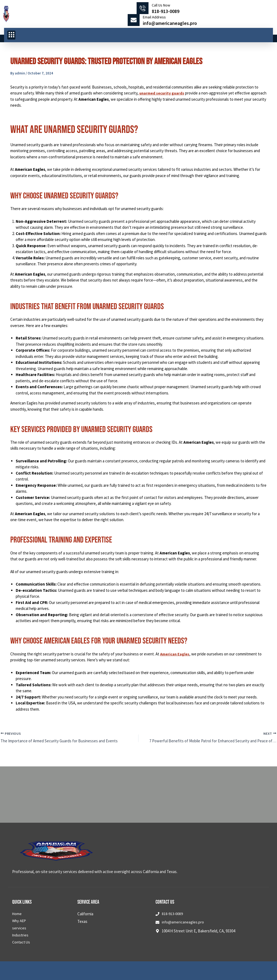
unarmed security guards (163, 93)
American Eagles (175, 654)
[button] (11, 35)
